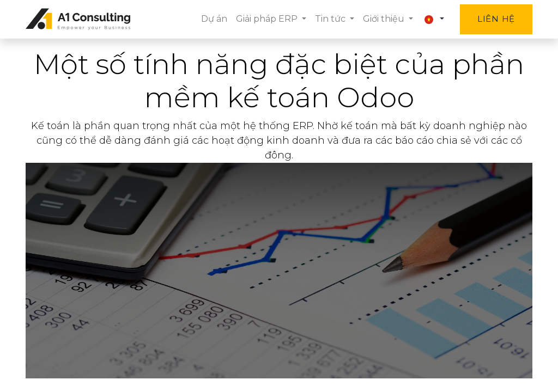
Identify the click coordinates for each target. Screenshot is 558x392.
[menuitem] (214, 19)
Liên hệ (496, 19)
